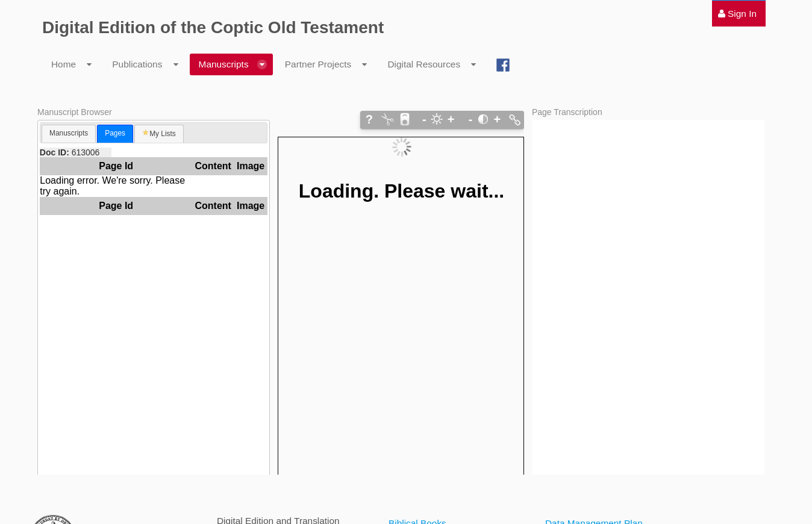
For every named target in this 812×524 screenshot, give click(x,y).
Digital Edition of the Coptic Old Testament (213, 27)
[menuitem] (737, 14)
